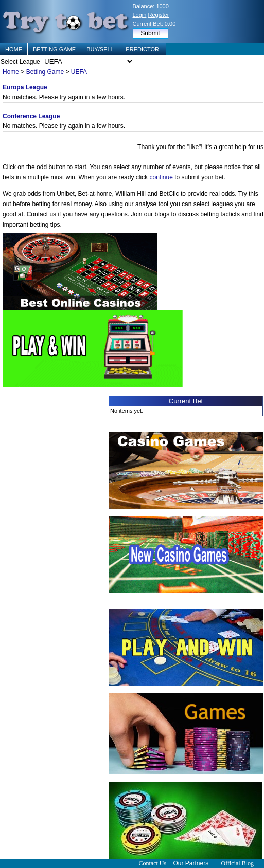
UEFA (79, 72)
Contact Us (152, 863)
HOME (14, 49)
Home (11, 72)
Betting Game (45, 72)
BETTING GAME (54, 49)
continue (161, 177)
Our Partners (191, 863)
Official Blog (237, 863)
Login (140, 15)
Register (158, 15)
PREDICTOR (143, 49)
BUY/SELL (101, 49)
